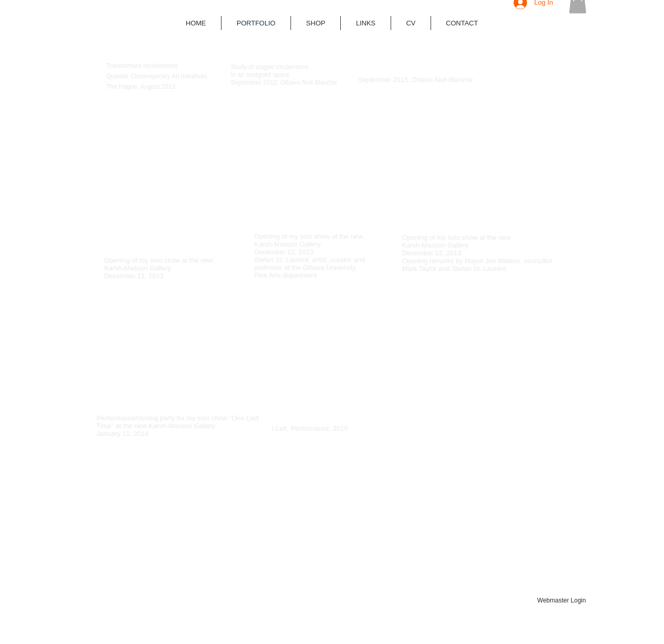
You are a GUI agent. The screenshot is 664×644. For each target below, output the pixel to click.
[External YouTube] (156, 155)
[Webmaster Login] (562, 601)
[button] (316, 23)
